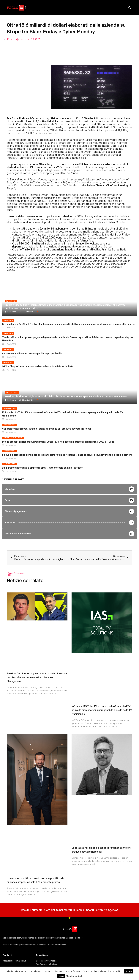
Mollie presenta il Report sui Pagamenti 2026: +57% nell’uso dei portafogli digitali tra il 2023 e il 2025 (58, 442)
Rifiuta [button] (61, 976)
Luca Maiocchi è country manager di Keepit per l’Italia (32, 353)
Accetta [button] (129, 971)
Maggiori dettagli (74, 976)
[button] (26, 7)
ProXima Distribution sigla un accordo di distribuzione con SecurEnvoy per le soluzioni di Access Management (67, 396)
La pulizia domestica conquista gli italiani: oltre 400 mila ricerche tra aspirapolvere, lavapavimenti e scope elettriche (67, 455)
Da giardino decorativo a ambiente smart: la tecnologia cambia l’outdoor (42, 468)
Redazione (12, 312)
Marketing (11, 301)
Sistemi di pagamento (13, 438)
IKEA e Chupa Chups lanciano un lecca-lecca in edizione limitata (38, 366)
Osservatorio (12, 393)
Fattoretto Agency (106, 912)
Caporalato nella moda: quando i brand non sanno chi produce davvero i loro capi (47, 429)
